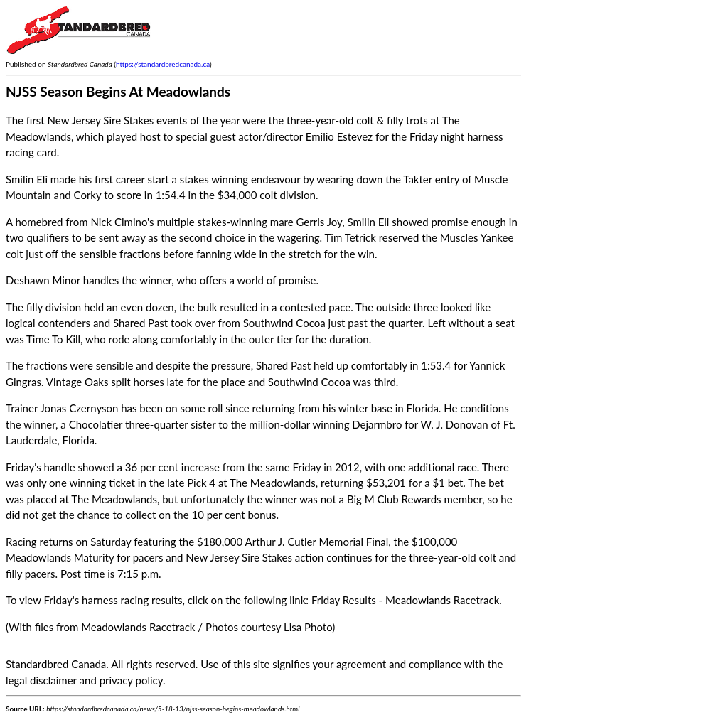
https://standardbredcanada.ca (163, 64)
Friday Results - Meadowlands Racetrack (405, 600)
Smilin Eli (27, 179)
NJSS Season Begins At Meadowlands (118, 91)
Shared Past (140, 323)
